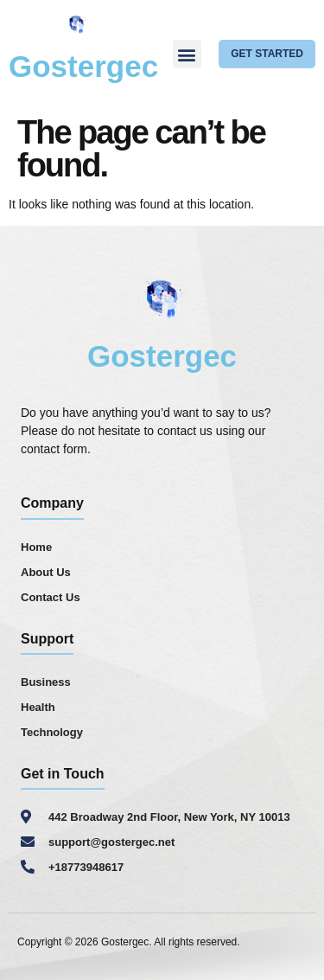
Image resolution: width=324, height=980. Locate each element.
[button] (187, 54)
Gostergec (83, 66)
